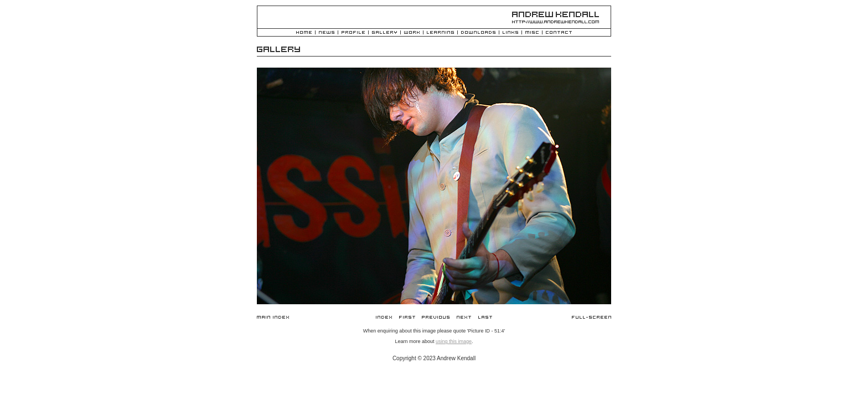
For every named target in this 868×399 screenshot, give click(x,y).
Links (510, 33)
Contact (559, 33)
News (327, 33)
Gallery (384, 33)
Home (304, 33)
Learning (440, 33)
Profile (353, 33)
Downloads (478, 33)
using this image (454, 341)
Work (412, 33)
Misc (532, 33)
